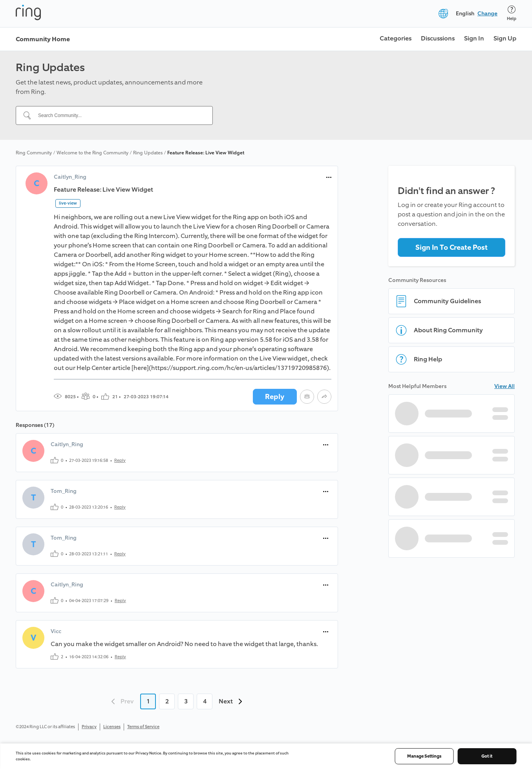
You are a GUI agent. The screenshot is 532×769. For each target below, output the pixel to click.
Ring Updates (148, 153)
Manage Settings (424, 756)
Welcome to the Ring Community (92, 153)
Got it (487, 756)
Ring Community (34, 153)
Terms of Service (143, 727)
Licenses (112, 727)
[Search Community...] (119, 115)
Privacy (89, 727)
